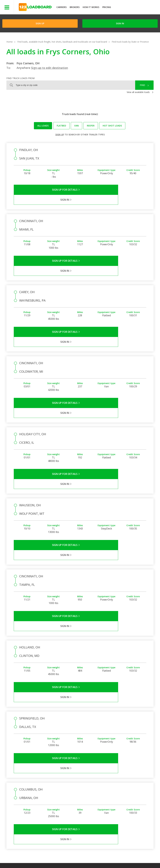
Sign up (60, 135)
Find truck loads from (20, 78)
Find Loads (128, 785)
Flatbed (61, 126)
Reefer (91, 126)
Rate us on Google (28, 862)
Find (142, 85)
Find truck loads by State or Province (130, 42)
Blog (82, 798)
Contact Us (108, 859)
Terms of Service (25, 859)
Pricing (107, 7)
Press (83, 794)
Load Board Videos (111, 798)
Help (81, 859)
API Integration (66, 859)
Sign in (120, 23)
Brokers (75, 7)
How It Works (91, 7)
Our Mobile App (131, 794)
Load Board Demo (132, 798)
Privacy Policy (46, 859)
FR (135, 859)
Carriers (61, 7)
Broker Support (109, 794)
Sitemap (124, 859)
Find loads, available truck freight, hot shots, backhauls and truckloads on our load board (62, 42)
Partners (84, 789)
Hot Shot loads (112, 126)
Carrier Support (109, 789)
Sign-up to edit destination (50, 68)
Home (10, 42)
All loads (43, 126)
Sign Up (40, 23)
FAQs (104, 785)
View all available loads (138, 92)
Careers (93, 859)
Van (76, 126)
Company (85, 785)
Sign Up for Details (47, 190)
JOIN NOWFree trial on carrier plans (136, 8)
